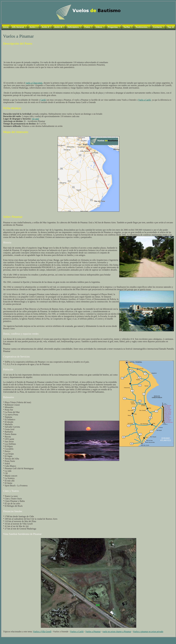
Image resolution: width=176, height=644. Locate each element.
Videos (99, 27)
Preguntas (113, 27)
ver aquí (35, 119)
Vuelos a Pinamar (93, 632)
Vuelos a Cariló (77, 632)
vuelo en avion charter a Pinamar (117, 632)
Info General (18, 27)
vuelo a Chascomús (34, 83)
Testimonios (142, 27)
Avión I (33, 27)
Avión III (58, 27)
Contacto (157, 27)
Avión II (45, 27)
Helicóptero (73, 27)
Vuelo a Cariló (144, 100)
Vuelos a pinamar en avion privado (148, 632)
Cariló (43, 100)
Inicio (6, 27)
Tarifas (127, 27)
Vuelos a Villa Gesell (42, 632)
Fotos (87, 27)
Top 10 (171, 27)
